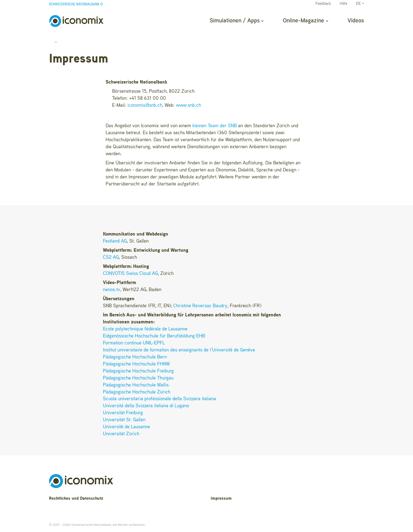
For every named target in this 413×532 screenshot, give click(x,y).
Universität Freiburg (123, 413)
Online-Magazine (305, 21)
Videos (356, 21)
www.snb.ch (188, 105)
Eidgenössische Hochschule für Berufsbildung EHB (154, 336)
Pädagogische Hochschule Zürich (137, 392)
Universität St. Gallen (124, 420)
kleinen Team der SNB (215, 126)
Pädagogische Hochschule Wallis (136, 385)
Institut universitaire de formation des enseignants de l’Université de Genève (179, 350)
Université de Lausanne (126, 427)
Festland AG (115, 241)
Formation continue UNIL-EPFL (134, 343)
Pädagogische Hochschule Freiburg (138, 371)
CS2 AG (111, 257)
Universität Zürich (121, 434)
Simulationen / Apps (237, 21)
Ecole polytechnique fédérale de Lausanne (145, 329)
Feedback (323, 4)
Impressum (221, 499)
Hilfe (343, 4)
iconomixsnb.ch (145, 105)
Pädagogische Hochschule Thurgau (138, 378)
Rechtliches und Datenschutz (76, 499)
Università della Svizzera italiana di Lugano (146, 406)
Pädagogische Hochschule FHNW (136, 364)
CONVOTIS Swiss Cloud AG (130, 274)
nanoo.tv (112, 290)
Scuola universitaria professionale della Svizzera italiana (159, 399)
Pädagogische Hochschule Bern (135, 357)
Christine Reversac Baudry (200, 306)
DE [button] (360, 4)
